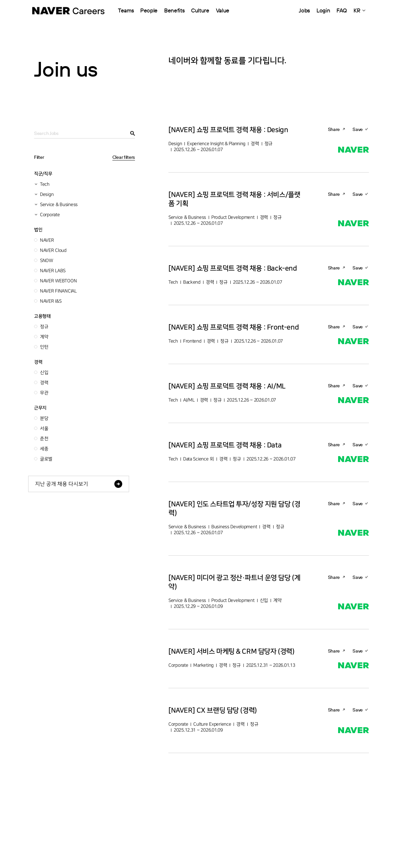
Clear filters (124, 157)
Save (358, 129)
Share (334, 129)
